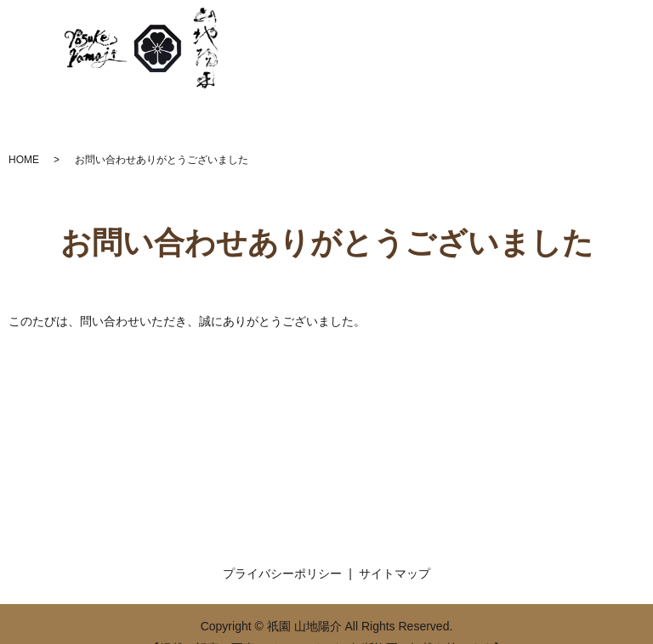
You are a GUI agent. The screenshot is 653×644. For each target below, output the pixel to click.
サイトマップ (395, 573)
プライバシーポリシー (282, 573)
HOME (24, 160)
